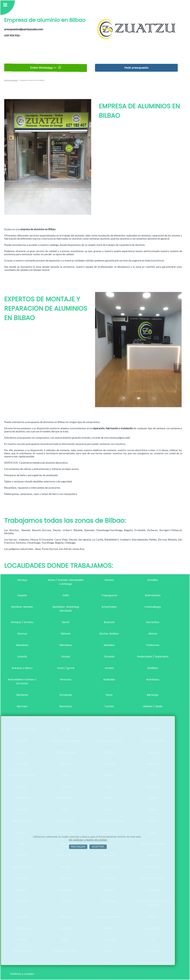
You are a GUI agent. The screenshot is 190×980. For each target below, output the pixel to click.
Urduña (22, 657)
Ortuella (109, 657)
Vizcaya (22, 580)
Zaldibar (153, 668)
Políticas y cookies (22, 974)
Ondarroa (153, 645)
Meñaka (109, 645)
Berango (153, 695)
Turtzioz (109, 706)
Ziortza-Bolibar (109, 634)
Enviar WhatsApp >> (45, 68)
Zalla (66, 595)
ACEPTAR (98, 847)
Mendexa (66, 645)
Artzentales (109, 607)
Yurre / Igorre (66, 668)
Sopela (22, 595)
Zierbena (22, 695)
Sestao (109, 580)
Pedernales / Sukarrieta (153, 657)
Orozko (66, 657)
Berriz (66, 622)
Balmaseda (153, 595)
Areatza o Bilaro (22, 668)
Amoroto (66, 679)
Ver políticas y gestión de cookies (88, 840)
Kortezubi (66, 695)
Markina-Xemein (22, 607)
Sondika (153, 580)
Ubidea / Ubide (153, 706)
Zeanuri (22, 634)
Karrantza (153, 622)
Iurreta (109, 668)
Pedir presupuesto (136, 68)
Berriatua (66, 706)
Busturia (109, 622)
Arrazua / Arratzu (22, 622)
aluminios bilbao (11, 80)
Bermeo (22, 706)
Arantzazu (153, 679)
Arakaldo (109, 679)
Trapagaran (109, 595)
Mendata (22, 645)
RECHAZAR (78, 847)
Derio (109, 695)
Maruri (153, 634)
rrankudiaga (153, 607)
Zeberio (66, 634)
